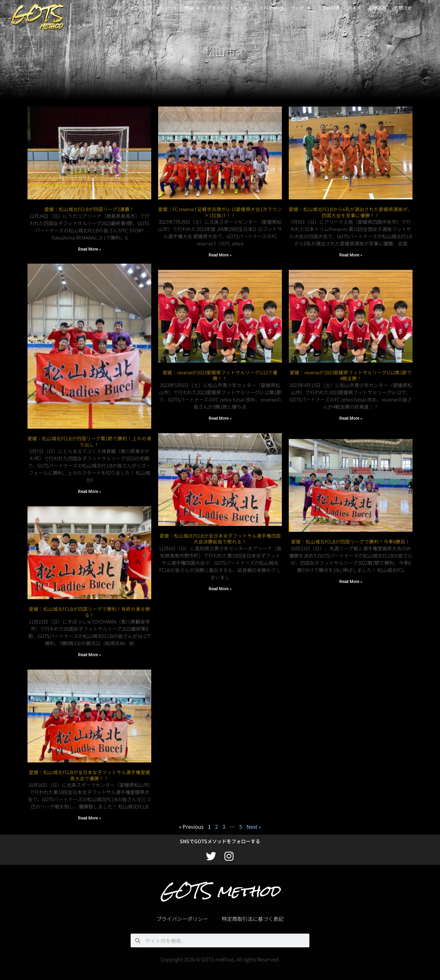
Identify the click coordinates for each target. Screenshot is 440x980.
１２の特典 (329, 8)
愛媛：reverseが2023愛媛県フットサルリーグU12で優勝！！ (220, 375)
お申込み (377, 8)
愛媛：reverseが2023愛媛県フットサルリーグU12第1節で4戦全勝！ (351, 375)
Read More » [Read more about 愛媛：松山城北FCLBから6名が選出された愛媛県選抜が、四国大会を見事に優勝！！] (351, 255)
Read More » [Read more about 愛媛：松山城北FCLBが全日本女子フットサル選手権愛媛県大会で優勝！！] (90, 818)
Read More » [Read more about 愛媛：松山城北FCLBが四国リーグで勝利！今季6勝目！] (351, 575)
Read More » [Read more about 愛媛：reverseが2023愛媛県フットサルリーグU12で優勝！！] (220, 418)
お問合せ (403, 8)
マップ (300, 8)
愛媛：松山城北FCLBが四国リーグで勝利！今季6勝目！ (351, 536)
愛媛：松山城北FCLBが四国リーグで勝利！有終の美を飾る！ (90, 612)
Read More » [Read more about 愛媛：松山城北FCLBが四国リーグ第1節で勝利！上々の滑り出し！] (90, 492)
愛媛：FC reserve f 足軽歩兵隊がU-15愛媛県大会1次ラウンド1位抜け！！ (220, 212)
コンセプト (140, 8)
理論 (192, 8)
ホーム (98, 8)
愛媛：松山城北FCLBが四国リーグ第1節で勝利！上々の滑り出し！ (89, 441)
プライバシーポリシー (182, 919)
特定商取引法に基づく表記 (253, 919)
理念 (117, 8)
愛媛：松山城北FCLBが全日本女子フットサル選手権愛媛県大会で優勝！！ (90, 775)
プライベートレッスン (229, 8)
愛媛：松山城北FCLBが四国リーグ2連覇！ (89, 209)
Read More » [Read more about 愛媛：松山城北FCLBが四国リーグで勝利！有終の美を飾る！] (90, 655)
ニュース (168, 8)
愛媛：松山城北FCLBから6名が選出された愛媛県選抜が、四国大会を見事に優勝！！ (351, 212)
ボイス (354, 8)
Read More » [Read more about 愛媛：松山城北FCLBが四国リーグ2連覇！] (90, 249)
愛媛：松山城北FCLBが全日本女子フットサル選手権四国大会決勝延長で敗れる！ (220, 539)
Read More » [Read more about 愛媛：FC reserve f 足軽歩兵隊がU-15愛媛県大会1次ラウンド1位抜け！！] (220, 255)
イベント (271, 8)
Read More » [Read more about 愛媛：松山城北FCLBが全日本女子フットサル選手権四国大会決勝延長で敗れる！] (220, 589)
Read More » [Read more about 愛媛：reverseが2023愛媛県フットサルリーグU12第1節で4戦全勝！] (351, 418)
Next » (254, 827)
